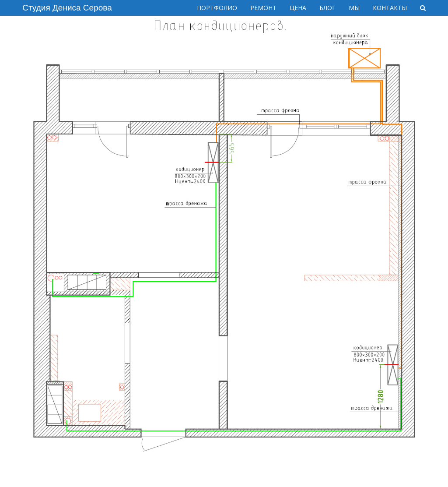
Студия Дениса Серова (67, 8)
